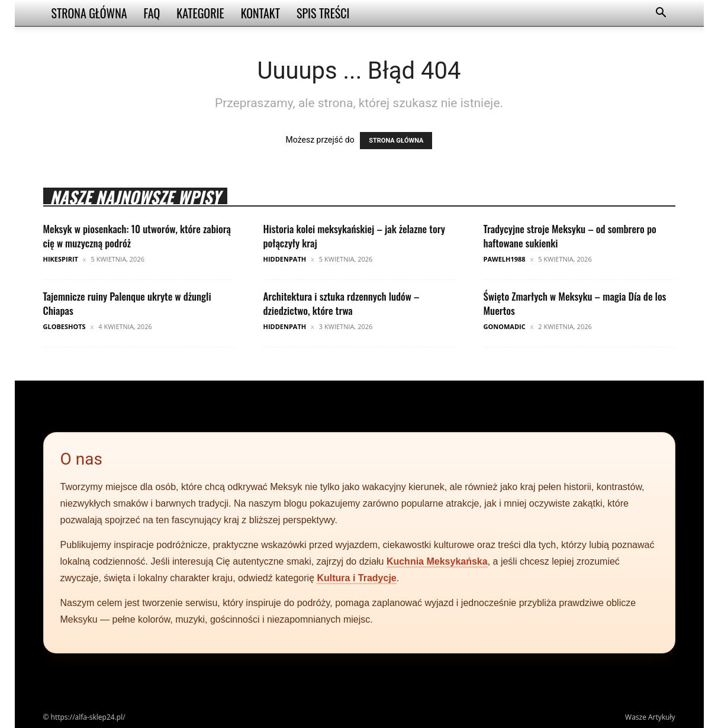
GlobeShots (65, 326)
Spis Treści (323, 13)
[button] (661, 14)
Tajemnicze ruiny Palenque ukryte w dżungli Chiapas (127, 303)
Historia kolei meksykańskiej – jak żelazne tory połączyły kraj (354, 236)
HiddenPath (285, 259)
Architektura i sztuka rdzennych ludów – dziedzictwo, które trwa (342, 303)
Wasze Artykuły (650, 717)
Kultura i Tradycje (356, 578)
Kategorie (200, 13)
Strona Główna (89, 13)
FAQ (152, 13)
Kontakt (260, 13)
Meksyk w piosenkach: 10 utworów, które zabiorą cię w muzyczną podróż (137, 236)
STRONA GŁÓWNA (396, 141)
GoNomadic (505, 326)
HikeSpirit (61, 259)
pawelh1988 (505, 259)
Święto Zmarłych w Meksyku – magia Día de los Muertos (575, 303)
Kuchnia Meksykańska (437, 561)
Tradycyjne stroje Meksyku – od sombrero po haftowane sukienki (570, 236)
